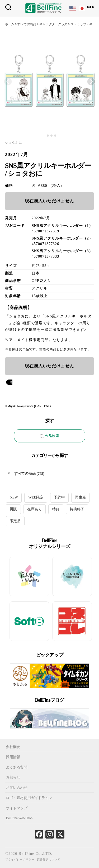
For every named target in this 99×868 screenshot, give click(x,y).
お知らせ (13, 777)
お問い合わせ (16, 788)
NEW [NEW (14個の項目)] (14, 497)
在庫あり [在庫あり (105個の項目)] (34, 509)
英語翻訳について (49, 859)
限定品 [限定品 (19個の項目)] (15, 521)
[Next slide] (91, 82)
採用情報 (13, 757)
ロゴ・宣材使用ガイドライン (29, 798)
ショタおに (14, 143)
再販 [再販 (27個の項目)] (13, 509)
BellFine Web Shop (19, 818)
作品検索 (49, 436)
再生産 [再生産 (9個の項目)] (80, 497)
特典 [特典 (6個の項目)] (56, 509)
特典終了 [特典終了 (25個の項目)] (77, 509)
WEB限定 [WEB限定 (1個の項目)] (36, 497)
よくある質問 (16, 767)
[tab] (44, 136)
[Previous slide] (8, 82)
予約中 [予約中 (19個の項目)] (59, 497)
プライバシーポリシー (20, 859)
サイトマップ (16, 808)
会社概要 (13, 747)
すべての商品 (25, 474)
